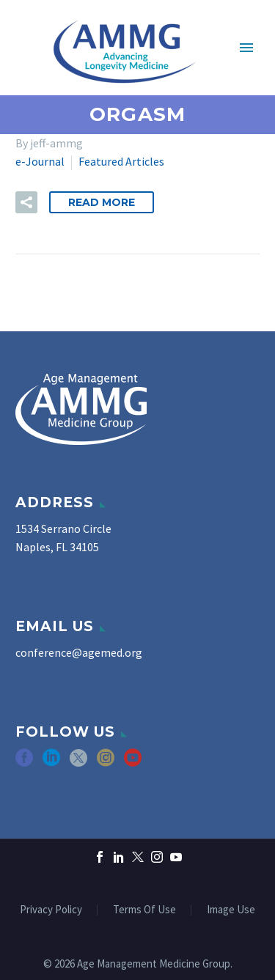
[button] (26, 202)
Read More (102, 202)
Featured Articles (121, 161)
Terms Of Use (144, 910)
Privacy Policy (51, 910)
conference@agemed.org (79, 652)
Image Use (231, 910)
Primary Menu (246, 48)
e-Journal (40, 161)
